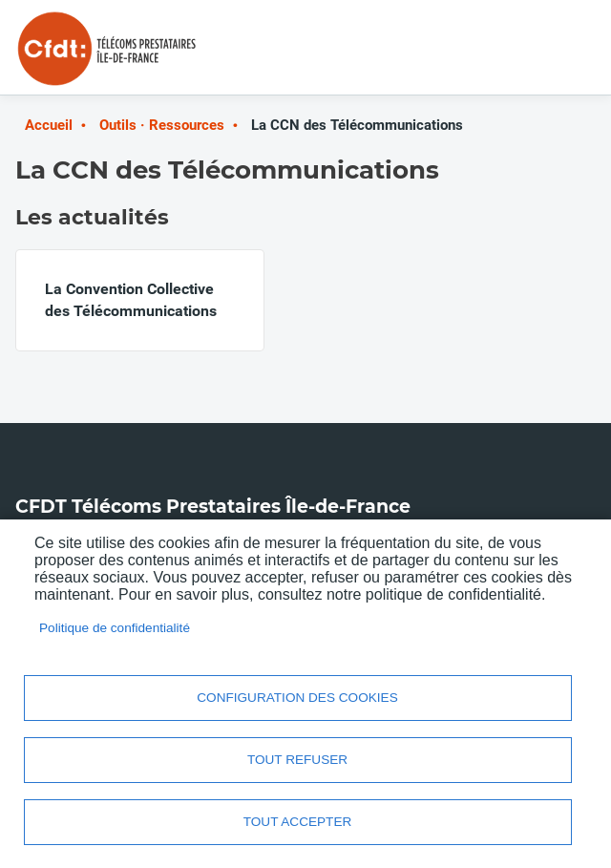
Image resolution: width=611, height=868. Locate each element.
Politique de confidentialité (115, 628)
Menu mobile (558, 55)
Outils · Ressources (162, 125)
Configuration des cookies (297, 698)
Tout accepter (298, 822)
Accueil (49, 125)
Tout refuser (297, 760)
